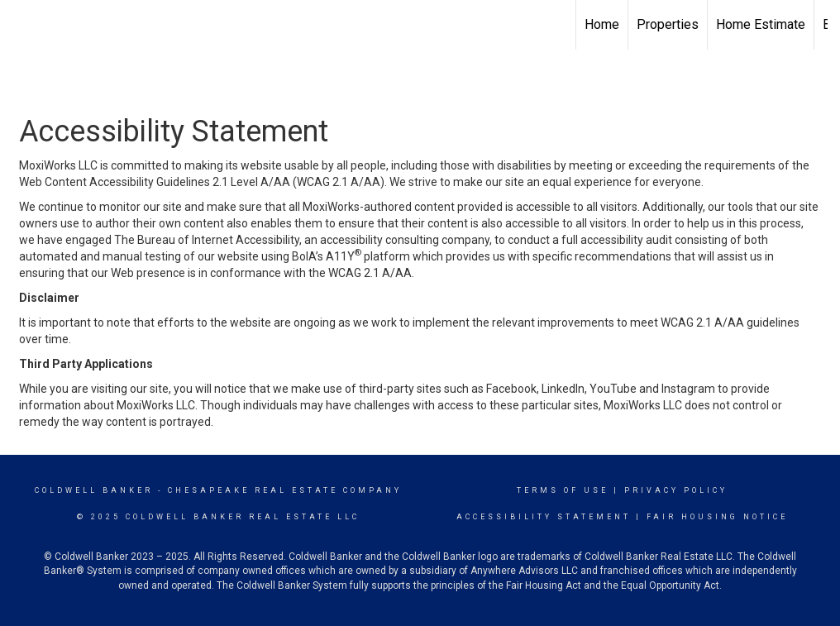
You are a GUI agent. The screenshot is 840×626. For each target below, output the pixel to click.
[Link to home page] (21, 25)
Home (602, 24)
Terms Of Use (563, 490)
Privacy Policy (676, 490)
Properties (668, 24)
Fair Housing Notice (717, 517)
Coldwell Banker (94, 490)
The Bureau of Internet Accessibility (207, 240)
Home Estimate (761, 24)
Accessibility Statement (544, 517)
